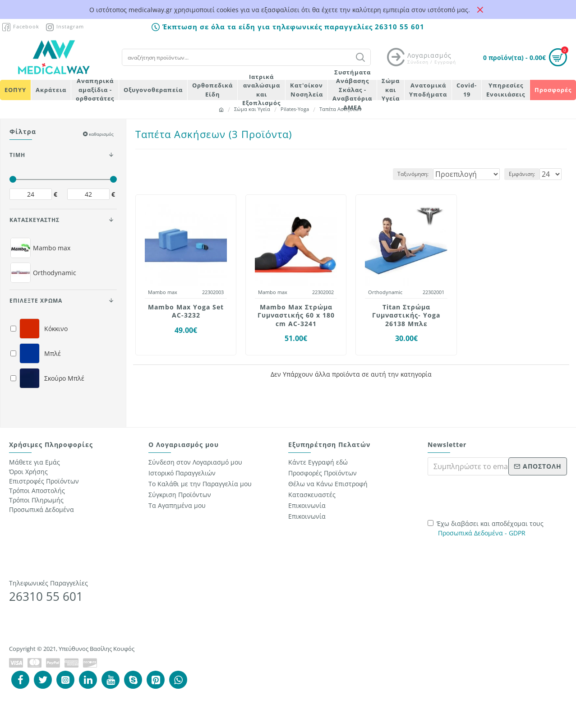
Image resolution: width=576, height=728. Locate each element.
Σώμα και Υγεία (252, 109)
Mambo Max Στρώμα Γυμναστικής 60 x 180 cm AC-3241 (296, 315)
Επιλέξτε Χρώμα (36, 301)
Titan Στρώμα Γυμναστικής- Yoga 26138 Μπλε (406, 315)
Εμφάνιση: (525, 174)
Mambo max (163, 292)
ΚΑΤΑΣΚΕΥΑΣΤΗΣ (35, 220)
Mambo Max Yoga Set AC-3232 (186, 311)
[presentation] (491, 496)
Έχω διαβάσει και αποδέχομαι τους (486, 528)
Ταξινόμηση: (406, 174)
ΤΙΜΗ (17, 155)
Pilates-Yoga (295, 109)
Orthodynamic (385, 292)
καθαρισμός (101, 134)
